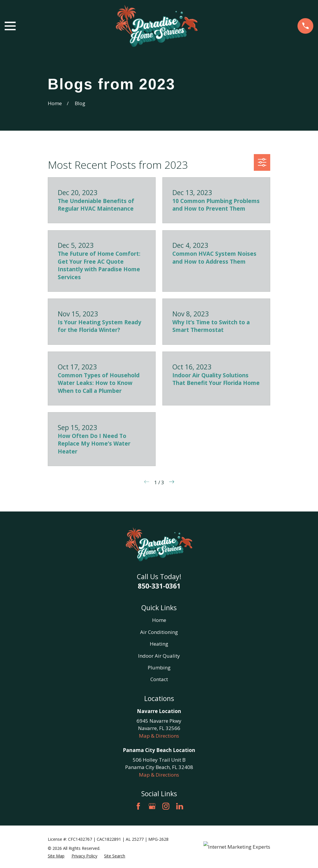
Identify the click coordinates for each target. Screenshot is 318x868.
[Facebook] (138, 806)
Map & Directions (159, 736)
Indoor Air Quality (159, 656)
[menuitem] (56, 856)
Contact (159, 679)
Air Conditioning (159, 632)
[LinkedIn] (180, 806)
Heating (159, 644)
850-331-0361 (159, 586)
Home (159, 620)
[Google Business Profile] (152, 806)
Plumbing (159, 667)
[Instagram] (166, 806)
